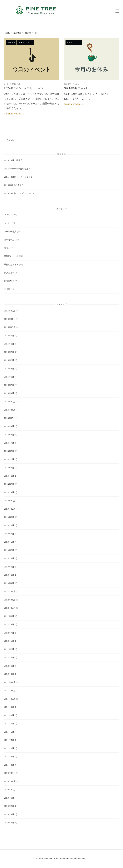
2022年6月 (9, 641)
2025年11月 (10, 319)
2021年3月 (9, 748)
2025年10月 (10, 327)
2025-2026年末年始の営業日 (17, 169)
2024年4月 (9, 468)
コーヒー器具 (10, 232)
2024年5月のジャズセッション (24, 88)
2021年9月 (9, 707)
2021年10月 (10, 699)
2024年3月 (9, 476)
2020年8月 (9, 806)
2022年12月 (10, 591)
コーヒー (8, 223)
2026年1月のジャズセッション (18, 177)
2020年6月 (9, 823)
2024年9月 (9, 426)
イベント (11, 42)
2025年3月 (9, 377)
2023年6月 (9, 542)
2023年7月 (9, 534)
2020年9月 (9, 798)
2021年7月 (9, 715)
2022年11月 (10, 600)
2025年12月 (10, 311)
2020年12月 (10, 773)
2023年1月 (9, 583)
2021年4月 (9, 740)
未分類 (7, 289)
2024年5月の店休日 (76, 88)
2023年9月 (9, 517)
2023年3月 (9, 567)
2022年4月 (9, 657)
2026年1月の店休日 (13, 160)
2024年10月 (10, 418)
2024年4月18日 (12, 84)
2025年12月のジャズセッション (19, 193)
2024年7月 (9, 443)
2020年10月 (10, 790)
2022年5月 (9, 649)
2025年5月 (9, 369)
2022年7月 (9, 633)
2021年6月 (9, 723)
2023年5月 (9, 550)
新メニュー (9, 273)
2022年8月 (9, 624)
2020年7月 (9, 814)
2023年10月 (10, 509)
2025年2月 (9, 385)
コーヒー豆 (9, 240)
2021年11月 (10, 690)
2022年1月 (9, 674)
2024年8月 (9, 435)
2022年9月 (9, 616)
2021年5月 (9, 732)
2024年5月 (9, 459)
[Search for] (61, 140)
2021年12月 (10, 682)
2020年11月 (10, 781)
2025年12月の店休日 (14, 185)
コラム (7, 248)
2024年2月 (9, 484)
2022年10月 (10, 608)
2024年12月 (10, 402)
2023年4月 (9, 558)
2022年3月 (9, 666)
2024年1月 (9, 492)
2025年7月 (9, 352)
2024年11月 (10, 410)
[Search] (115, 139)
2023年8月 (9, 525)
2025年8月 (9, 344)
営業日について (25, 42)
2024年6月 (9, 451)
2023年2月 (9, 575)
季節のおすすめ (11, 265)
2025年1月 (9, 393)
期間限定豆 (9, 281)
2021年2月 (9, 757)
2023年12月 (10, 501)
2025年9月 (9, 336)
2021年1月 (9, 765)
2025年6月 (9, 360)
